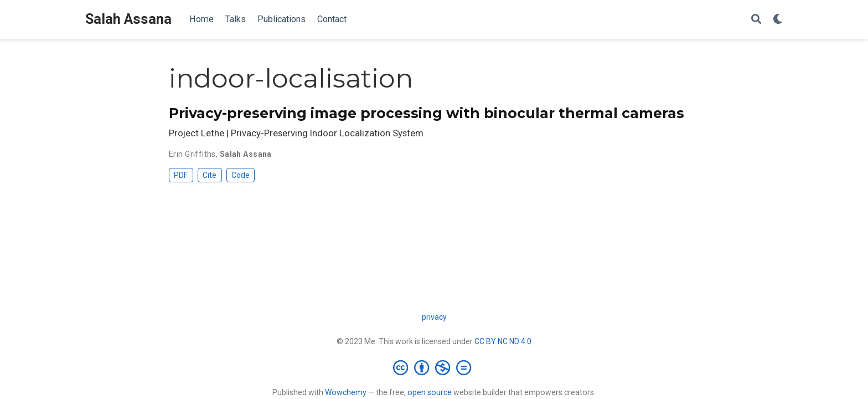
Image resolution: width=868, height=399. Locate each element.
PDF (181, 175)
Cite (210, 175)
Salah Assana (128, 19)
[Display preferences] (778, 20)
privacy (434, 317)
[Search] (756, 20)
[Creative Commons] (434, 367)
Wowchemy (346, 392)
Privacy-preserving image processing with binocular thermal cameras (427, 113)
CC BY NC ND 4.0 (503, 341)
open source (430, 392)
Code (241, 175)
